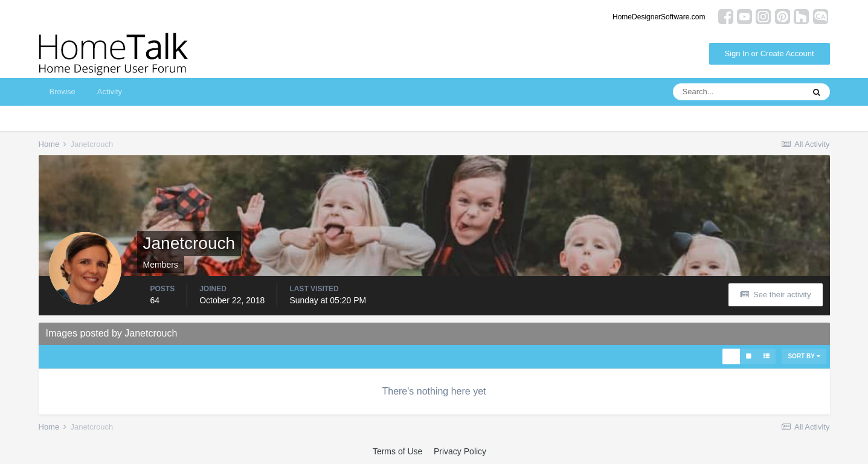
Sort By (804, 356)
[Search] (738, 92)
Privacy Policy (460, 451)
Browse (63, 92)
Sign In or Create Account (769, 53)
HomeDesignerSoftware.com (659, 17)
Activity (110, 92)
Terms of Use (397, 451)
